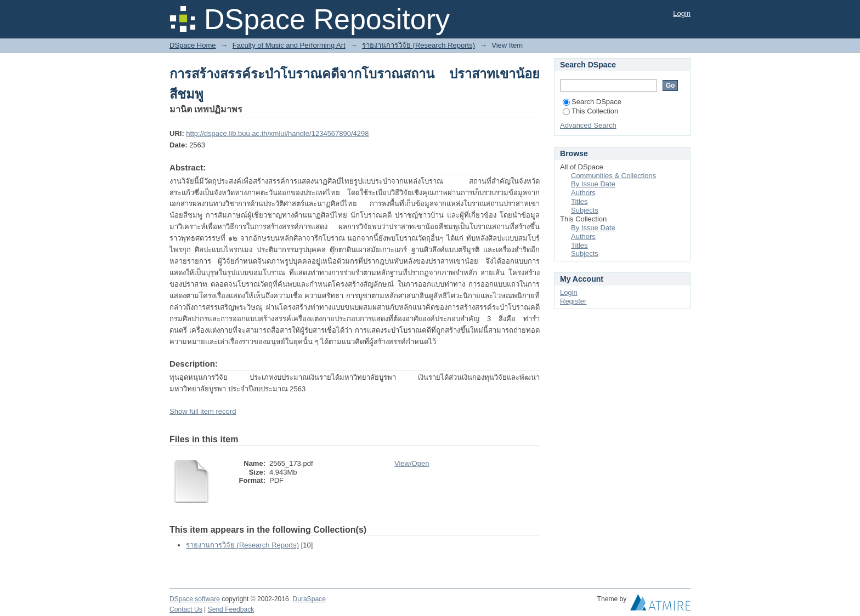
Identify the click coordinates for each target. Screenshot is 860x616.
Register (573, 301)
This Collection (590, 111)
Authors (583, 193)
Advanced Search (588, 125)
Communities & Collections (613, 176)
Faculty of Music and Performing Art (289, 45)
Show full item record (203, 411)
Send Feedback (231, 609)
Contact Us (186, 609)
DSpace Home (193, 45)
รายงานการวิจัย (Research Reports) (418, 45)
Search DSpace (592, 102)
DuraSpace (309, 599)
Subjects (585, 210)
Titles (579, 201)
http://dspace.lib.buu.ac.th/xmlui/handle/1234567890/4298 (277, 133)
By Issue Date (593, 184)
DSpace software (195, 599)
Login (682, 13)
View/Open (412, 463)
